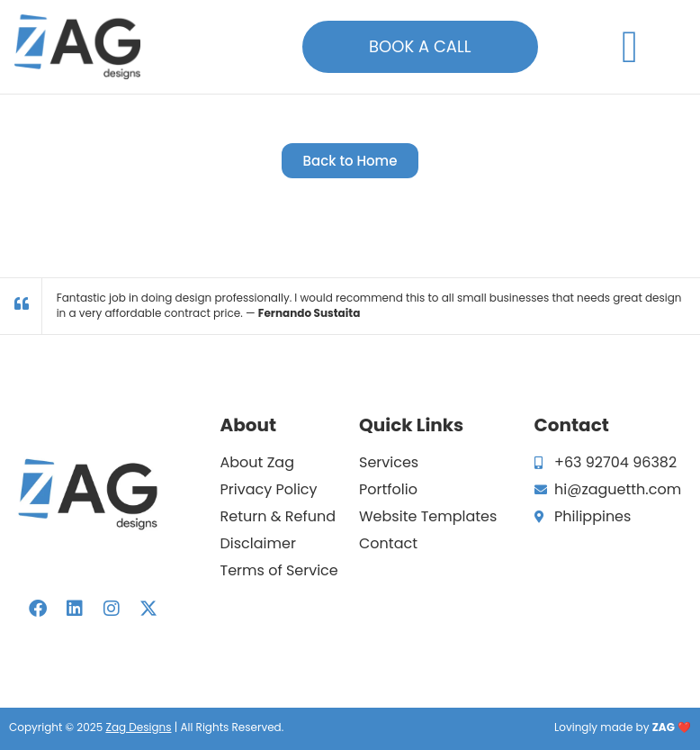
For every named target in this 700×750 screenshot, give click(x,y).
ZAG (664, 727)
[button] (630, 46)
